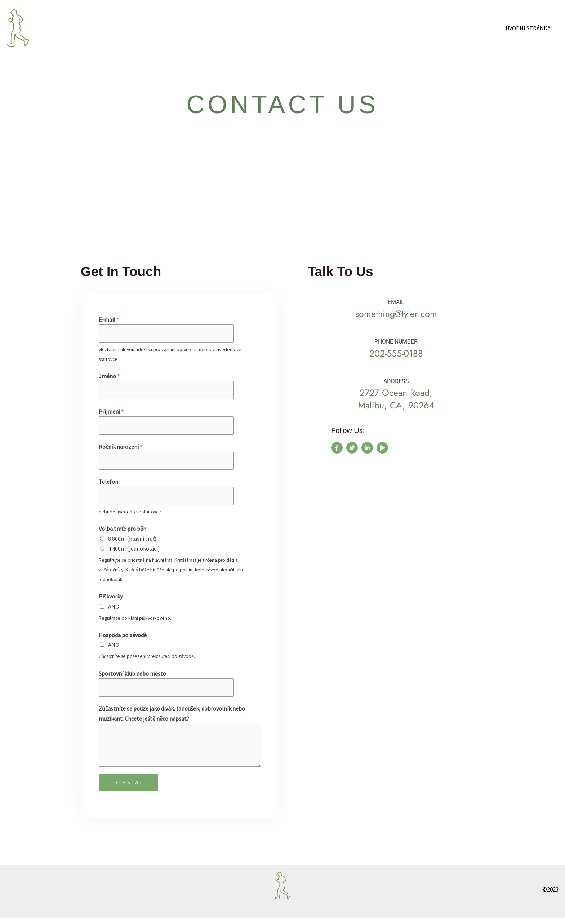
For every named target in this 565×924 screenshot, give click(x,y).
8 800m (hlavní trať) (132, 543)
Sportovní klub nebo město (132, 678)
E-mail (109, 319)
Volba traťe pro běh (123, 534)
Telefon (108, 486)
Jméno (109, 377)
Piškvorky (111, 601)
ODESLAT (128, 788)
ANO (114, 611)
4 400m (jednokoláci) (134, 553)
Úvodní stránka (530, 28)
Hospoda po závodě (123, 640)
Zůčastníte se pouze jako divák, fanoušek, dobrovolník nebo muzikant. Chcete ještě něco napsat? (172, 719)
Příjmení (111, 413)
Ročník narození (121, 450)
